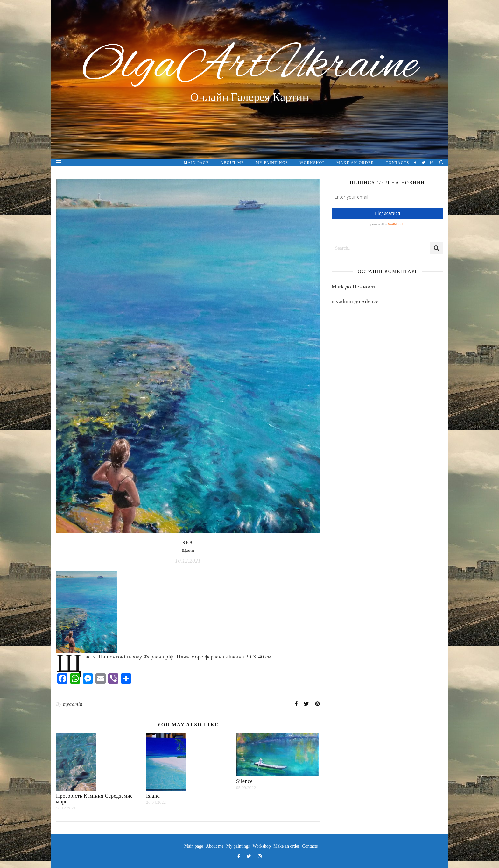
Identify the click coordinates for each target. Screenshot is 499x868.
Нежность (365, 287)
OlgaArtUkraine (250, 66)
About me (232, 163)
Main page (197, 163)
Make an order (355, 163)
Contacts (397, 163)
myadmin (73, 704)
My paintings (272, 163)
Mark (338, 287)
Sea (188, 543)
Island (153, 796)
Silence (244, 781)
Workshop (312, 163)
